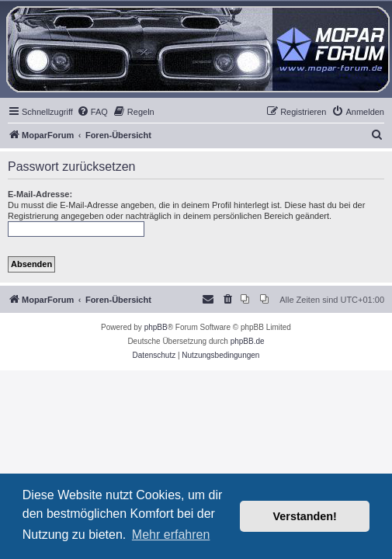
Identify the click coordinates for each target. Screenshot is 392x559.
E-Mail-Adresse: (40, 194)
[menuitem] (92, 112)
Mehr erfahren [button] (171, 535)
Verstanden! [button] (305, 516)
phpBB (156, 327)
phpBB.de (248, 341)
